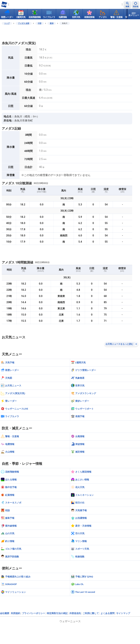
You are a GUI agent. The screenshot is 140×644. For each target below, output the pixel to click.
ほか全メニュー (134, 14)
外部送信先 (75, 613)
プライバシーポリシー (34, 613)
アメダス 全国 (24, 23)
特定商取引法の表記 (57, 613)
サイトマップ (123, 613)
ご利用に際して (91, 613)
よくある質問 (108, 613)
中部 (40, 23)
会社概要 (5, 613)
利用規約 (16, 613)
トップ (7, 23)
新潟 (52, 23)
